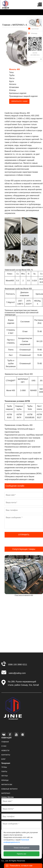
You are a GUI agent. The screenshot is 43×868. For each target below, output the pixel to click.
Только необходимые (21, 848)
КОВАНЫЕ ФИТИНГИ (9, 789)
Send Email (33, 29)
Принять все (21, 854)
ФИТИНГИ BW (7, 785)
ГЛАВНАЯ (5, 742)
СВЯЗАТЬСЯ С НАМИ (19, 101)
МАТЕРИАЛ (18, 25)
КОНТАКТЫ (6, 755)
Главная (6, 25)
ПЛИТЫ (4, 772)
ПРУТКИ (5, 776)
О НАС (4, 746)
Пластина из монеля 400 (24, 595)
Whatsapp (33, 33)
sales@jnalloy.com (17, 673)
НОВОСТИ (5, 750)
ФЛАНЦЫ (5, 780)
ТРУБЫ (4, 767)
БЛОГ (3, 759)
